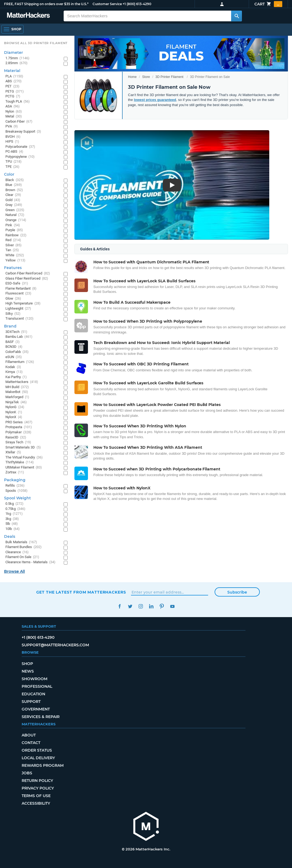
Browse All (14, 571)
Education (33, 694)
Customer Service (107, 4)
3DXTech (16, 332)
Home (132, 77)
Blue (14, 185)
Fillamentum (20, 362)
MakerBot (17, 392)
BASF (13, 342)
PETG (15, 92)
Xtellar (13, 452)
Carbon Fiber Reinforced (28, 273)
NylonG (15, 407)
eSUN (14, 357)
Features (13, 268)
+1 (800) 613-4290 (137, 4)
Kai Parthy (16, 377)
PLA (14, 76)
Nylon (14, 112)
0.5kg (14, 504)
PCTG (13, 96)
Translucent (19, 319)
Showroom (35, 679)
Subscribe (237, 592)
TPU (14, 162)
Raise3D (16, 438)
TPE (12, 167)
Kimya (14, 372)
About (29, 735)
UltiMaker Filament (24, 468)
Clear (13, 195)
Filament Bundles (24, 547)
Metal (14, 117)
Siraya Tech (18, 442)
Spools (17, 491)
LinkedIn (151, 606)
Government (36, 709)
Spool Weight (17, 498)
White (15, 255)
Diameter (14, 53)
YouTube (173, 606)
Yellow (15, 261)
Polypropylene (20, 157)
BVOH (13, 137)
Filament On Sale (22, 557)
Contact (31, 743)
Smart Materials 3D (23, 448)
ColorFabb (17, 352)
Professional (37, 686)
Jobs (27, 773)
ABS (14, 81)
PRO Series (19, 422)
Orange (16, 220)
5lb (12, 524)
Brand (10, 326)
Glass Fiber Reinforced (27, 279)
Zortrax (15, 472)
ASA (13, 107)
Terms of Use (36, 796)
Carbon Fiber (19, 122)
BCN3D (14, 347)
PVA (12, 127)
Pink (13, 225)
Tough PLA (18, 102)
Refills (15, 486)
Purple (14, 230)
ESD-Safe (17, 284)
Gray (14, 205)
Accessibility (36, 803)
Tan (12, 250)
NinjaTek (16, 402)
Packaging (15, 480)
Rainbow (16, 235)
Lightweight (18, 309)
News (28, 671)
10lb (13, 529)
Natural (15, 215)
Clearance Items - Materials (30, 562)
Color (9, 174)
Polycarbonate (20, 147)
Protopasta (19, 427)
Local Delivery (38, 758)
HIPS (12, 142)
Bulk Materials (21, 542)
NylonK (14, 412)
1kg (14, 514)
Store (146, 77)
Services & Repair (41, 717)
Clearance (17, 552)
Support (31, 702)
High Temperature (23, 304)
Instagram (141, 606)
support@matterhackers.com (55, 645)
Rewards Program (43, 765)
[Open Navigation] (12, 29)
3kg (12, 519)
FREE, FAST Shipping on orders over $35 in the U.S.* (46, 4)
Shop (27, 664)
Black (15, 180)
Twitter (130, 606)
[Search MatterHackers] (237, 16)
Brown (14, 190)
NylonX (14, 417)
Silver (14, 245)
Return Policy (37, 781)
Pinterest (162, 606)
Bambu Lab (19, 337)
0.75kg (15, 509)
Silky (13, 314)
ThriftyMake (20, 462)
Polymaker (18, 432)
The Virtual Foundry (24, 458)
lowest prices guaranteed (155, 100)
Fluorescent (18, 294)
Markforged (17, 397)
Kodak (13, 367)
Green (15, 210)
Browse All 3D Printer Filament (36, 43)
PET (12, 86)
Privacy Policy (38, 788)
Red (13, 240)
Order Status (37, 750)
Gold (13, 200)
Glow (13, 299)
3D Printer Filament (169, 77)
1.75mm (17, 58)
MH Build (17, 387)
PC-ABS (14, 152)
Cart (268, 4)
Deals (10, 536)
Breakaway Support (23, 132)
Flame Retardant (21, 289)
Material (12, 71)
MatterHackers (22, 382)
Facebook (120, 606)
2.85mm (17, 63)
